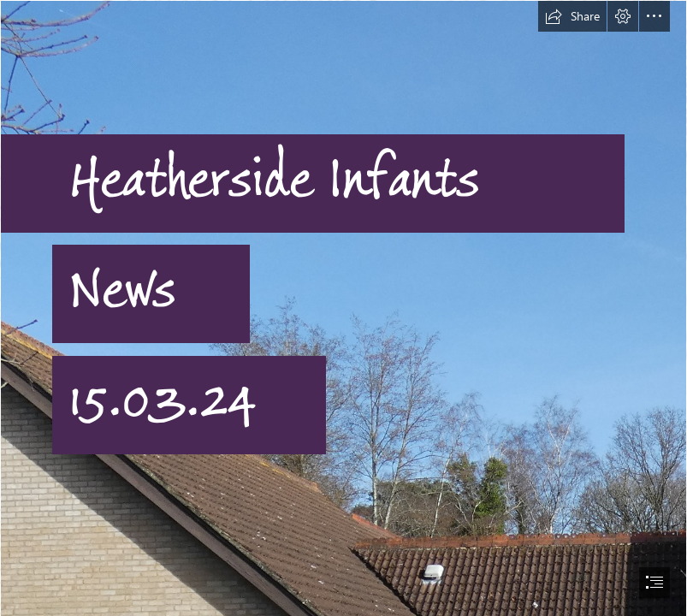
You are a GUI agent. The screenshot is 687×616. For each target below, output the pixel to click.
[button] (572, 16)
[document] (343, 308)
